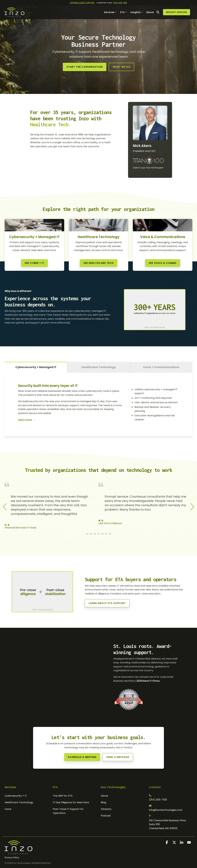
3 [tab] (95, 535)
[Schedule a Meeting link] (82, 757)
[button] (167, 843)
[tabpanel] (52, 506)
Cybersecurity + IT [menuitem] (16, 796)
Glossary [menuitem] (106, 809)
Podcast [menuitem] (106, 816)
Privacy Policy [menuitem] (12, 858)
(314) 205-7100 (158, 800)
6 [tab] (107, 535)
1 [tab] (87, 535)
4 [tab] (99, 535)
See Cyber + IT (34, 263)
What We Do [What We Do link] (122, 67)
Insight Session (177, 12)
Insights (137, 12)
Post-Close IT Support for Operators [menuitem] (69, 811)
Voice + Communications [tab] (161, 367)
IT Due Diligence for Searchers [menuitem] (71, 802)
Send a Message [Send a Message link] (118, 757)
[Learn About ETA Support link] (107, 603)
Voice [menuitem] (8, 809)
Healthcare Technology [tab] (99, 367)
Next (191, 507)
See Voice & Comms (163, 263)
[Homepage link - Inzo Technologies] (18, 853)
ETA (124, 12)
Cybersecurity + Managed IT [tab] (36, 367)
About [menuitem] (105, 796)
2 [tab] (91, 535)
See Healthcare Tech (98, 263)
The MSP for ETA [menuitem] (63, 796)
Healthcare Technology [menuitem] (19, 802)
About (150, 12)
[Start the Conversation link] (85, 67)
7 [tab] (111, 535)
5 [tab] (103, 535)
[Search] (158, 12)
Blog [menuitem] (103, 802)
